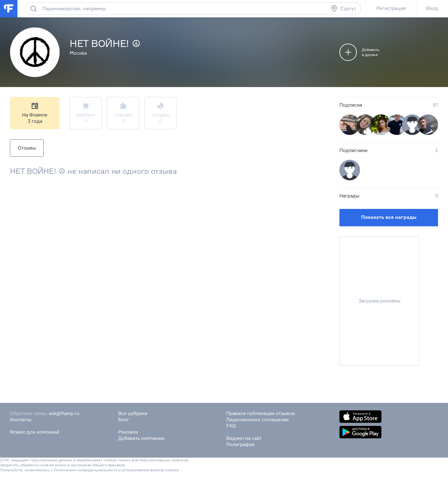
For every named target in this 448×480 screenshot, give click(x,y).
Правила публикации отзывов (261, 413)
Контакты (21, 420)
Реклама (128, 432)
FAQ (231, 426)
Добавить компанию (141, 438)
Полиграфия (240, 444)
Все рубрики (133, 413)
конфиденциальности (97, 470)
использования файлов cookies (150, 470)
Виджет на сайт (244, 438)
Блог (124, 420)
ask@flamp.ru (64, 413)
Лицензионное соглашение (258, 420)
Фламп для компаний (35, 432)
